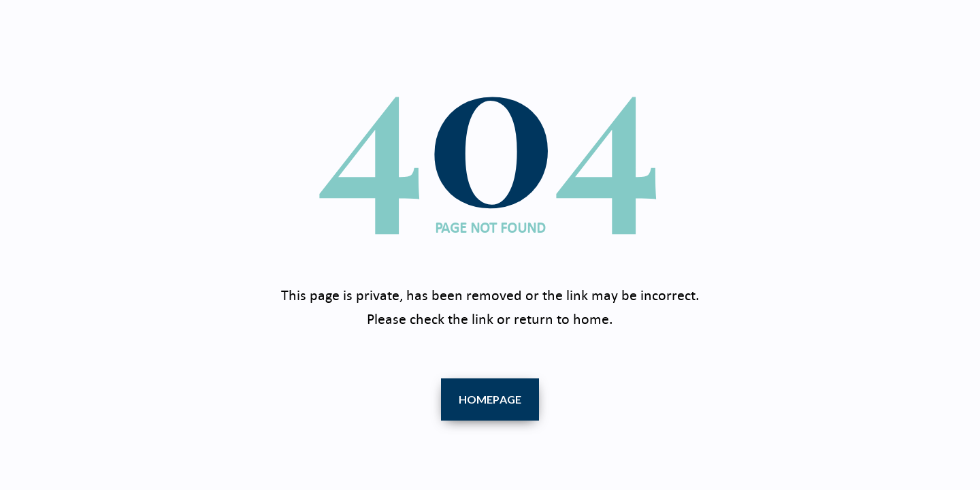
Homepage (490, 399)
